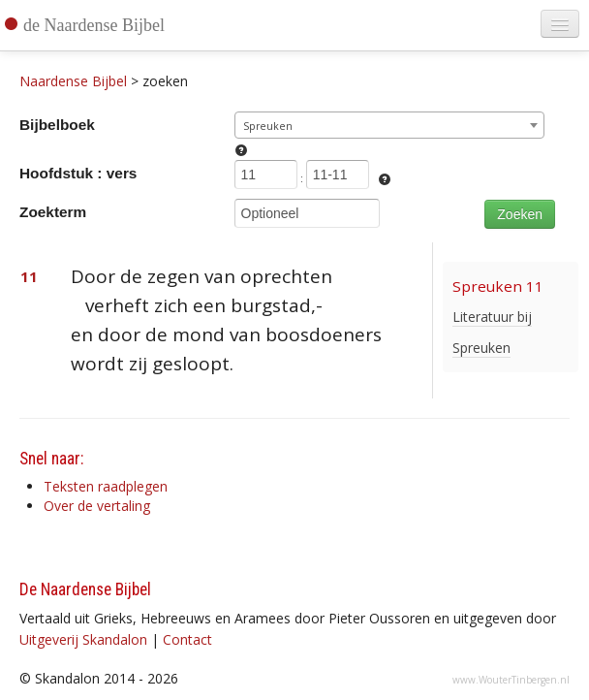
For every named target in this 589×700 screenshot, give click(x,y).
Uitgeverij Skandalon (83, 639)
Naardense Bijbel (73, 81)
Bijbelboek (57, 125)
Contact (187, 639)
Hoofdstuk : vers (78, 173)
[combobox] (389, 125)
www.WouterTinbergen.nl (511, 680)
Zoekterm (53, 212)
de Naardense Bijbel (94, 25)
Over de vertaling (97, 506)
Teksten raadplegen (106, 486)
